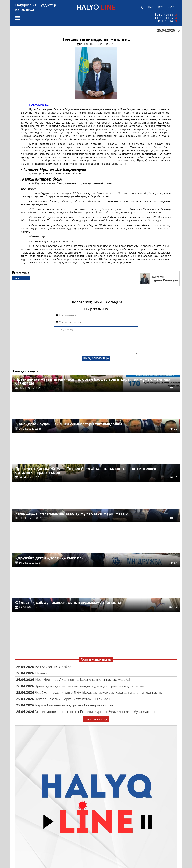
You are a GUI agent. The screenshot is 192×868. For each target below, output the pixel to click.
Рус (161, 7)
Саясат (18, 278)
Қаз (151, 7)
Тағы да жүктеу (96, 725)
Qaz (171, 7)
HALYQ (96, 7)
